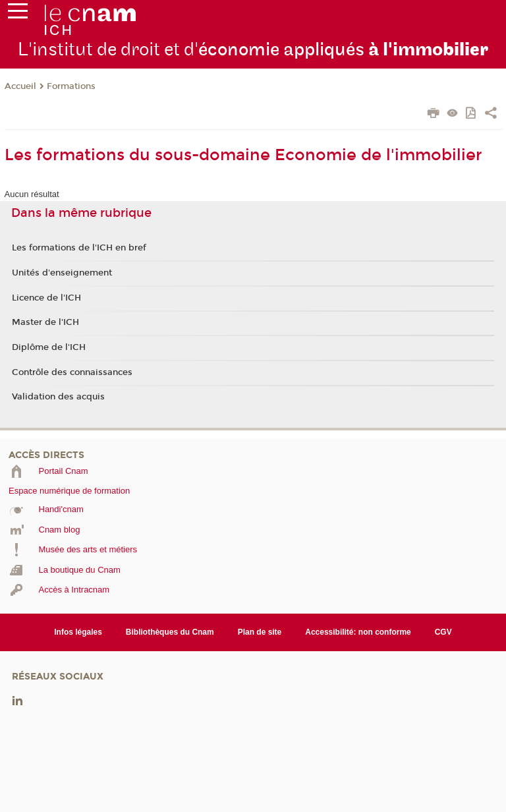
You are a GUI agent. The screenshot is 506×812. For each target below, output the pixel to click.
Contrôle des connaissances (72, 372)
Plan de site (260, 632)
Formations (71, 86)
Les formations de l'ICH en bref (79, 248)
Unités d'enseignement (62, 273)
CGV (443, 632)
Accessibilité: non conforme (358, 632)
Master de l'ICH (45, 322)
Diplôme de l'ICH (49, 347)
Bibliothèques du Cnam (170, 632)
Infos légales (78, 632)
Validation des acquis (58, 397)
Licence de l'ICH (46, 298)
